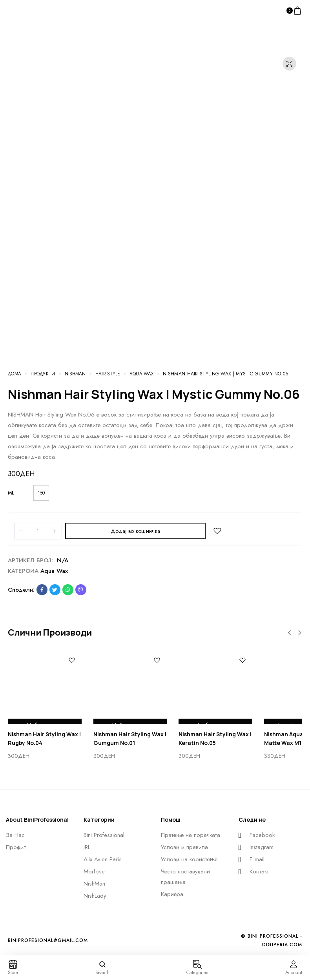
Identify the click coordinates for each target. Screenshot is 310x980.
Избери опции (45, 718)
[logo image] (24, 10)
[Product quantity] (38, 531)
